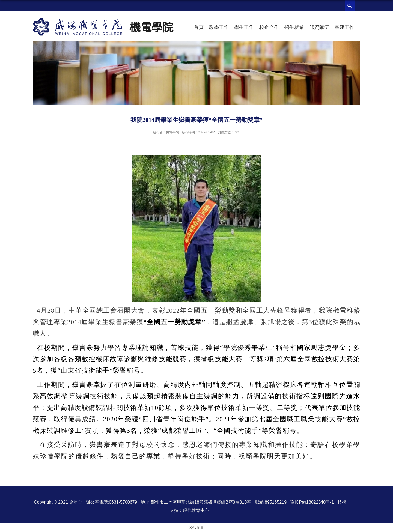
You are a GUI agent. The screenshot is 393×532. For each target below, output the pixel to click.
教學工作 (219, 27)
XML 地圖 (196, 528)
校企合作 (269, 27)
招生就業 (294, 27)
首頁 (199, 27)
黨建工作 (344, 27)
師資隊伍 (319, 27)
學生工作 (244, 27)
